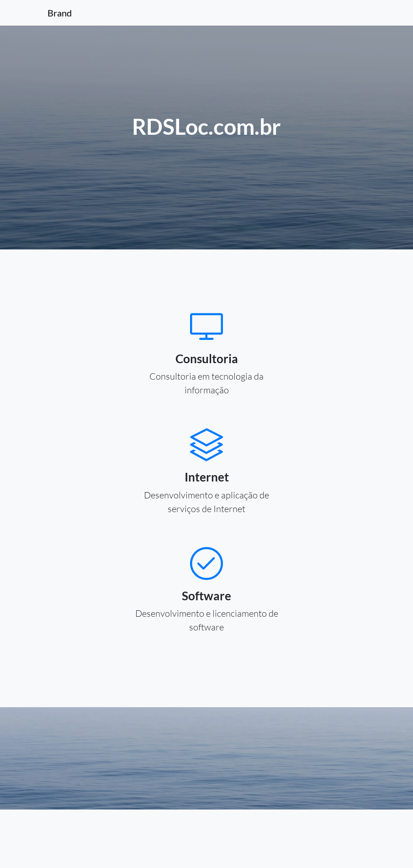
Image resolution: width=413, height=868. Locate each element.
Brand (60, 13)
